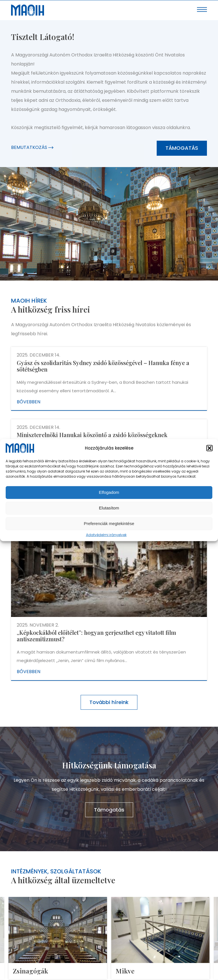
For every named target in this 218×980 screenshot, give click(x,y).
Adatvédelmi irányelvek (106, 535)
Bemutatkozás (32, 147)
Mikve (125, 971)
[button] (209, 448)
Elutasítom (109, 508)
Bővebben (29, 402)
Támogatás (182, 148)
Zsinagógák (30, 971)
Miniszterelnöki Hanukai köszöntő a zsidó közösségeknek (92, 435)
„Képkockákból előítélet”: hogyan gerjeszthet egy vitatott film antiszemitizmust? (96, 636)
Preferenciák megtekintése (109, 523)
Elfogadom (109, 492)
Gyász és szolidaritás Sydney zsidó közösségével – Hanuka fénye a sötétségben (103, 366)
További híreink (109, 702)
